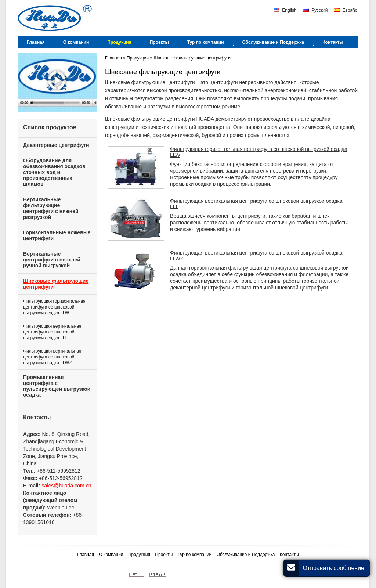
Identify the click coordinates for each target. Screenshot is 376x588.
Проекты (164, 555)
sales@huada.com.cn (67, 486)
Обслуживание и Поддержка (246, 555)
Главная (114, 58)
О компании (112, 555)
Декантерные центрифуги (56, 145)
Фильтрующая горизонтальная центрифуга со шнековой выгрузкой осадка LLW (259, 152)
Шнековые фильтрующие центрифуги (192, 58)
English (285, 10)
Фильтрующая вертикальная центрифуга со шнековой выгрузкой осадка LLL (256, 204)
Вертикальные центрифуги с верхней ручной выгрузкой (52, 260)
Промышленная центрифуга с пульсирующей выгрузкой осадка (57, 386)
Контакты (37, 417)
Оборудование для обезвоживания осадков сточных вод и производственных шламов (54, 172)
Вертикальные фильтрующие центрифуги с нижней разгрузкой (51, 208)
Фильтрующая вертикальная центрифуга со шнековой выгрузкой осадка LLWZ (256, 256)
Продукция (138, 58)
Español (346, 10)
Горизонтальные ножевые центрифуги (57, 235)
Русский (315, 10)
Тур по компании (195, 555)
